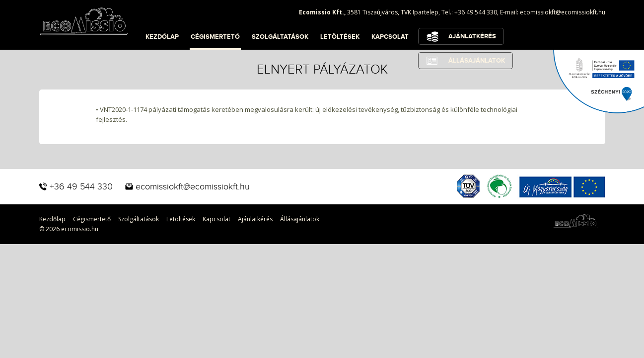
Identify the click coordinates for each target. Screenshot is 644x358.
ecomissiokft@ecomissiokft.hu (563, 12)
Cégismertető (215, 37)
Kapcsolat (390, 37)
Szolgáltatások (280, 37)
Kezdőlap (162, 37)
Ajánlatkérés (472, 36)
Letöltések (340, 37)
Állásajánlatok (300, 219)
